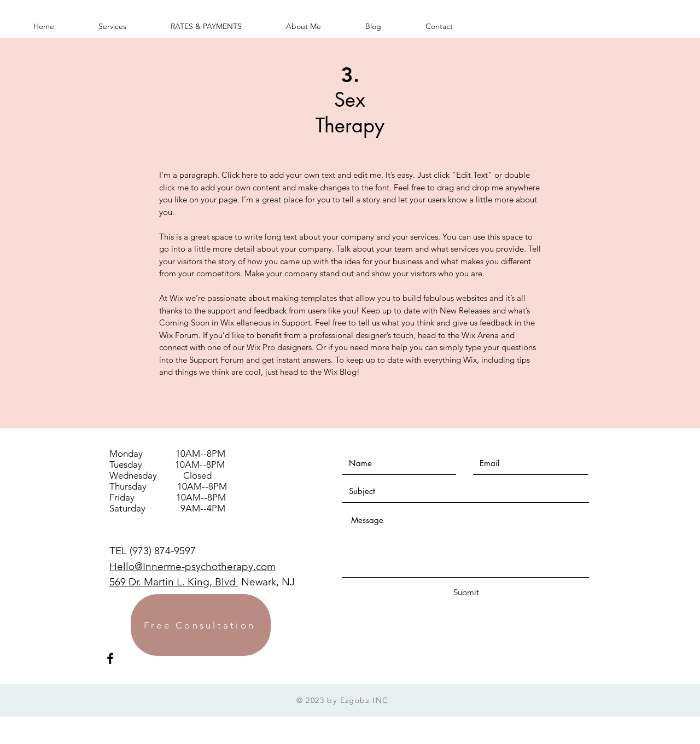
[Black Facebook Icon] (110, 658)
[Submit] (466, 592)
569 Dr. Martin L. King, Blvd (174, 582)
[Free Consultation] (201, 625)
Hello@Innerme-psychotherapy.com (192, 566)
